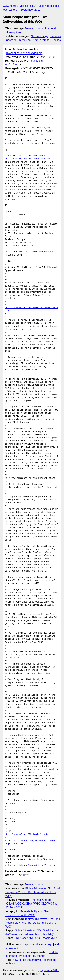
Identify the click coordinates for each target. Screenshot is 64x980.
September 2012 (30, 10)
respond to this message (37, 944)
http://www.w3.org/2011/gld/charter (27, 834)
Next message (40, 36)
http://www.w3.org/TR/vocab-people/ (27, 159)
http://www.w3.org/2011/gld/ (37, 865)
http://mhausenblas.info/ (21, 246)
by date (53, 952)
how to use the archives (27, 960)
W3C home (10, 6)
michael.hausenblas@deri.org (24, 53)
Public (40, 6)
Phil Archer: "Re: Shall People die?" (36, 938)
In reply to (25, 40)
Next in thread (41, 40)
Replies (56, 40)
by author (39, 956)
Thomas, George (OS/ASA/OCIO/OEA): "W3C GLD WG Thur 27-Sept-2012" (32, 904)
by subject (25, 956)
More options (13, 32)
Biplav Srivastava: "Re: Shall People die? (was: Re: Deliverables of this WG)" (33, 892)
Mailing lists (27, 6)
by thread (11, 956)
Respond (50, 29)
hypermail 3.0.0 (50, 970)
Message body (34, 29)
